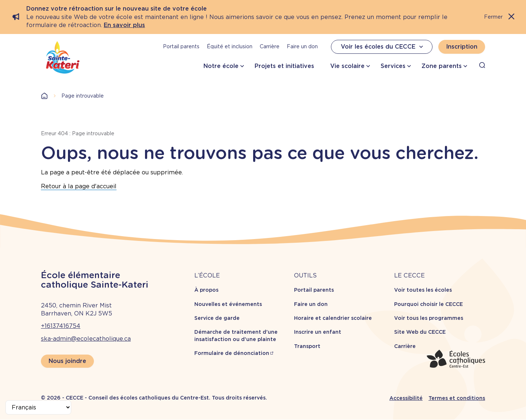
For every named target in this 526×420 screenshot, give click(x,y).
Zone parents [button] (442, 66)
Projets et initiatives (284, 66)
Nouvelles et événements (228, 304)
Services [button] (393, 66)
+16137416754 (61, 326)
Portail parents (181, 46)
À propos (206, 290)
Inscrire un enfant (318, 332)
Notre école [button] (221, 66)
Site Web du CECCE (420, 332)
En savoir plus (124, 25)
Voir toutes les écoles (423, 290)
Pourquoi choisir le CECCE (428, 304)
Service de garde (217, 318)
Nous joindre (67, 361)
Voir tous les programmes (429, 318)
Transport (307, 346)
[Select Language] (38, 407)
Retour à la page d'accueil (79, 186)
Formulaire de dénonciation (232, 353)
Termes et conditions (457, 398)
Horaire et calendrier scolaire (333, 318)
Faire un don (302, 46)
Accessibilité (406, 398)
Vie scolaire (347, 66)
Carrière (270, 46)
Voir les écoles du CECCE (383, 47)
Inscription (462, 47)
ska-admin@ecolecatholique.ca (86, 339)
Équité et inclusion (230, 46)
